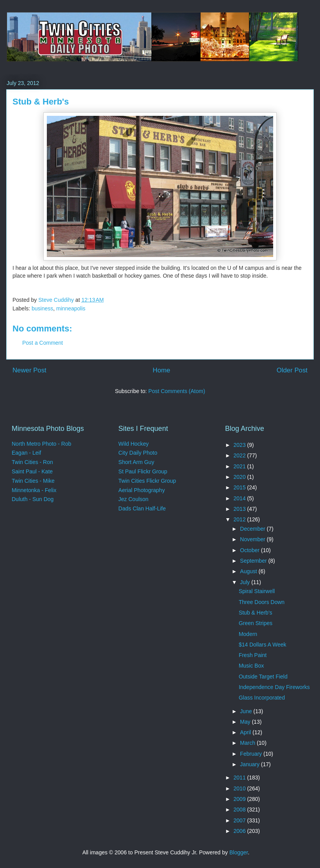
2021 (240, 466)
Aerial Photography (141, 490)
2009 (240, 799)
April (246, 732)
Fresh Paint (253, 655)
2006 (240, 831)
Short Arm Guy (136, 462)
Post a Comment (43, 343)
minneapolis (71, 308)
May (246, 722)
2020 (240, 477)
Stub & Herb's (256, 613)
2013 (240, 509)
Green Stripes (256, 623)
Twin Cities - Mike (33, 481)
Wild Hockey (133, 444)
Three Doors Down (262, 602)
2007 (240, 820)
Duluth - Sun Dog (33, 499)
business (42, 308)
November (253, 539)
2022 (240, 455)
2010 (240, 788)
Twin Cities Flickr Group (147, 481)
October (251, 550)
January (251, 764)
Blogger (239, 852)
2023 (240, 445)
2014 (240, 498)
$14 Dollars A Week (263, 645)
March (248, 743)
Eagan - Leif (27, 453)
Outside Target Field (263, 677)
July (246, 582)
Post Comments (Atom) (177, 391)
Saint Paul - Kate (32, 471)
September (254, 561)
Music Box (252, 666)
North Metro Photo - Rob (42, 444)
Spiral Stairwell (257, 591)
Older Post (292, 370)
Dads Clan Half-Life (142, 508)
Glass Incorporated (262, 698)
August (249, 571)
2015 (240, 487)
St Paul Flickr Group (143, 471)
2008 (240, 810)
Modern (248, 634)
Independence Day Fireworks (274, 687)
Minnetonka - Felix (34, 490)
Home (161, 370)
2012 (240, 519)
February (252, 754)
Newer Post (29, 370)
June (247, 711)
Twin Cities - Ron (32, 462)
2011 (240, 778)
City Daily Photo (138, 453)
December (253, 529)
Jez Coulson (133, 499)
